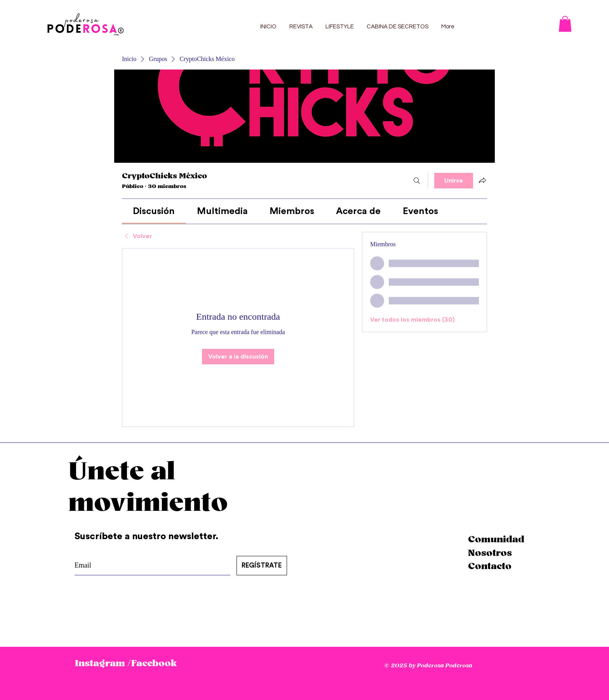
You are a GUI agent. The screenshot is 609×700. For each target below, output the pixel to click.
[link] (154, 211)
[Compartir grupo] (482, 180)
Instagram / (103, 663)
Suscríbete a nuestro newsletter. (148, 536)
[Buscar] (417, 181)
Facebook (154, 663)
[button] (565, 24)
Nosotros (490, 553)
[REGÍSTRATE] (262, 566)
